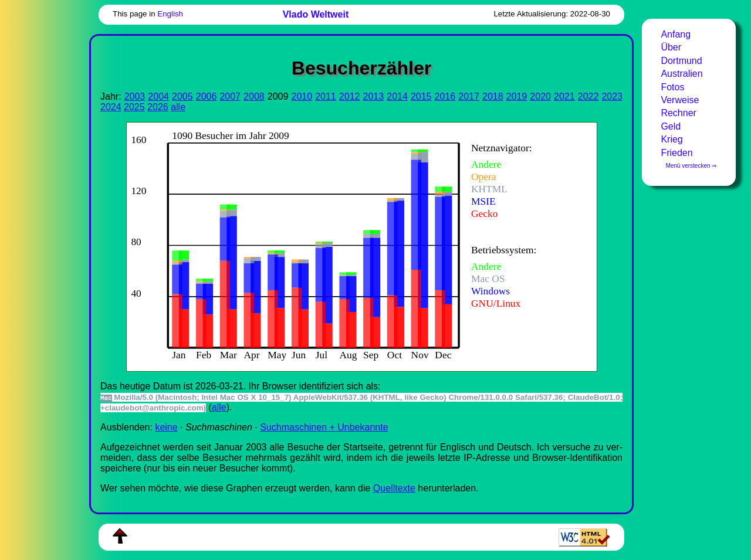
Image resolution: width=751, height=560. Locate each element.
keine (166, 427)
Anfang (676, 34)
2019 (517, 96)
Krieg (671, 139)
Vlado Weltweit (316, 14)
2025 (134, 107)
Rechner (678, 113)
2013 (374, 96)
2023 (612, 96)
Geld (671, 126)
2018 (493, 96)
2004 (158, 96)
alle (178, 107)
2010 (302, 96)
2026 (158, 107)
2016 (445, 96)
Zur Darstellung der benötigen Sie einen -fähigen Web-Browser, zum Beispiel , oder (352, 245)
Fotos (672, 87)
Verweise (680, 100)
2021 (564, 96)
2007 (230, 96)
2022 (588, 96)
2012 (350, 96)
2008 (254, 96)
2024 (111, 107)
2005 (182, 96)
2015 (421, 96)
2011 (326, 96)
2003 (135, 96)
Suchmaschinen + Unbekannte (324, 427)
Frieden (676, 153)
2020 (540, 96)
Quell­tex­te (394, 488)
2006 (207, 96)
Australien (681, 74)
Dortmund (681, 61)
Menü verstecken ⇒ (691, 166)
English (170, 14)
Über (671, 47)
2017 (469, 96)
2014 (397, 96)
